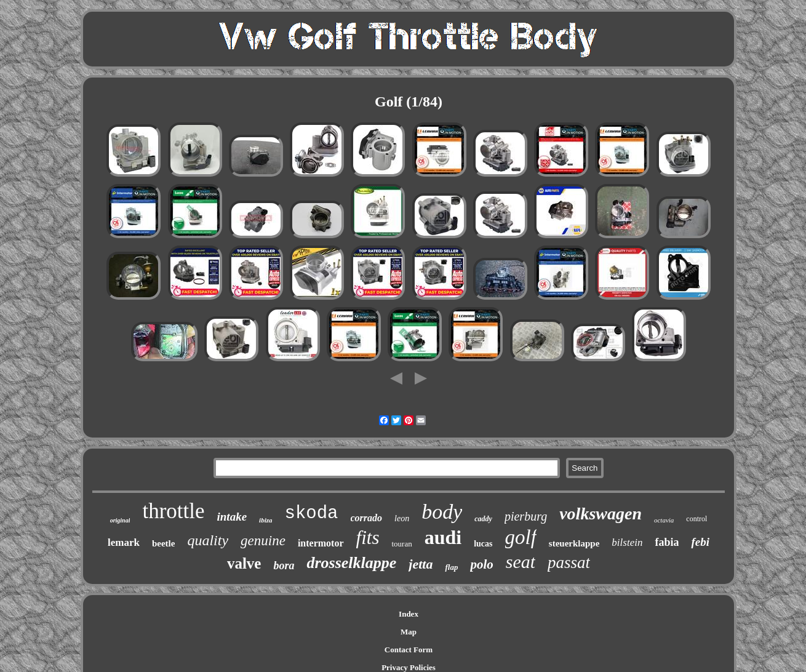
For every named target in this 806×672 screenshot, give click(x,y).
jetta (421, 564)
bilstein (627, 542)
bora (284, 566)
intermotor (321, 543)
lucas (483, 544)
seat (521, 562)
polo (481, 564)
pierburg (526, 516)
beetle (163, 543)
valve (244, 563)
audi (443, 537)
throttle (173, 511)
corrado (367, 518)
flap (451, 567)
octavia (664, 520)
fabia (667, 542)
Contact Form (409, 650)
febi (700, 542)
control (696, 519)
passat (569, 562)
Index (409, 614)
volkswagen (601, 514)
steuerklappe (574, 543)
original (120, 520)
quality (208, 540)
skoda (311, 514)
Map (409, 632)
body (442, 512)
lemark (124, 542)
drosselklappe (351, 563)
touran (401, 544)
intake (232, 517)
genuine (263, 541)
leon (402, 518)
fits (368, 538)
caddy (483, 519)
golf (521, 537)
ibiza (265, 520)
